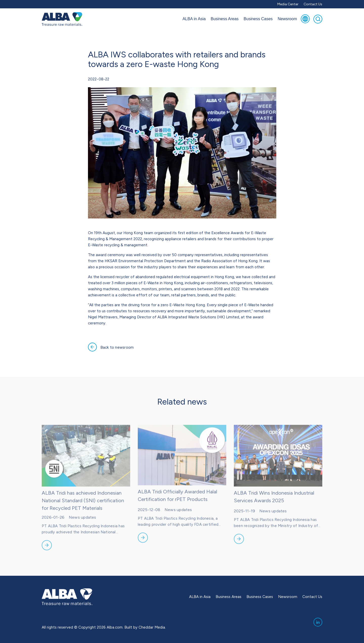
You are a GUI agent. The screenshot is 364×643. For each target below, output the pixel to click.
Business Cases (258, 19)
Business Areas (225, 19)
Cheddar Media (152, 627)
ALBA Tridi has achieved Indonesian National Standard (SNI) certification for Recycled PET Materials (83, 509)
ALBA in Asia (194, 19)
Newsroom (287, 19)
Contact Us (313, 4)
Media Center (288, 4)
